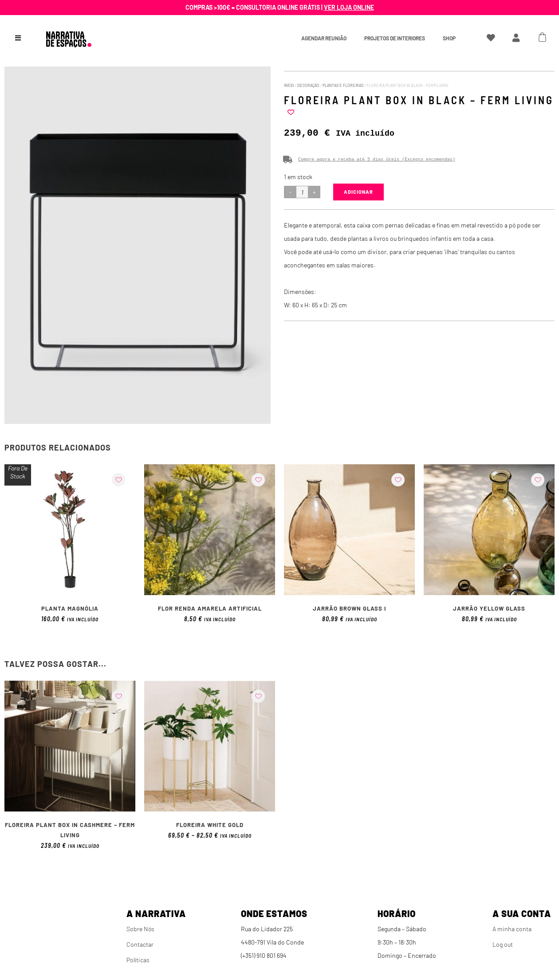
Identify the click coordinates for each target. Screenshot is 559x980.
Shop (449, 38)
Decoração (308, 85)
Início (289, 85)
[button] (291, 112)
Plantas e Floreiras (343, 85)
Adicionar (358, 192)
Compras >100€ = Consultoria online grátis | (280, 7)
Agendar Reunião (324, 38)
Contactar (140, 944)
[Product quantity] (302, 192)
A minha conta (512, 929)
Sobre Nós (140, 929)
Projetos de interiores (395, 38)
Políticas (138, 960)
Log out (503, 944)
